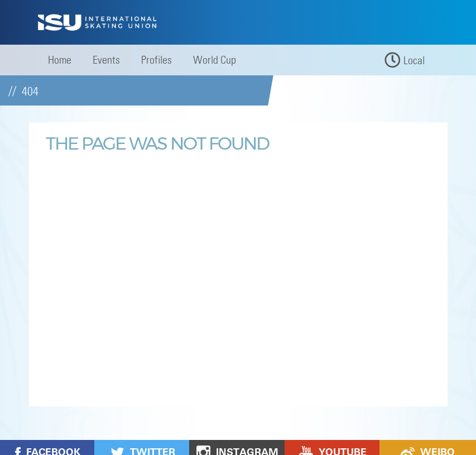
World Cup (215, 60)
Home (60, 60)
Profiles (157, 60)
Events (106, 60)
